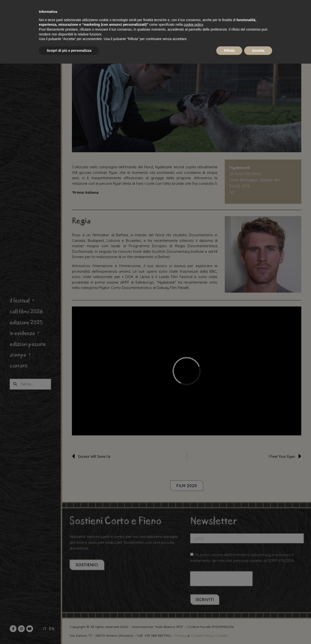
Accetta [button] (258, 51)
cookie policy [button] (193, 25)
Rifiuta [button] (229, 51)
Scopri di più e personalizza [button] (69, 51)
